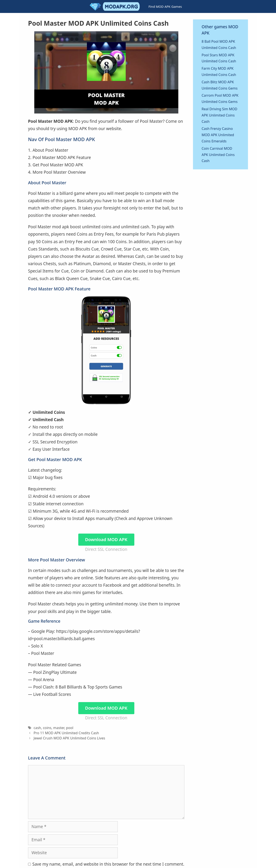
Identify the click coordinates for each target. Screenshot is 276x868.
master (59, 728)
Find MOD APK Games (165, 6)
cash (37, 728)
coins (47, 728)
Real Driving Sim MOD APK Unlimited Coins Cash (220, 115)
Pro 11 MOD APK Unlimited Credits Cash (66, 733)
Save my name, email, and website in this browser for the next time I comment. (108, 864)
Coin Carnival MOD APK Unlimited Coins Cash (218, 155)
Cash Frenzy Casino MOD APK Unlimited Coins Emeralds (218, 135)
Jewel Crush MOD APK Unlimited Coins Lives (69, 738)
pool (70, 728)
